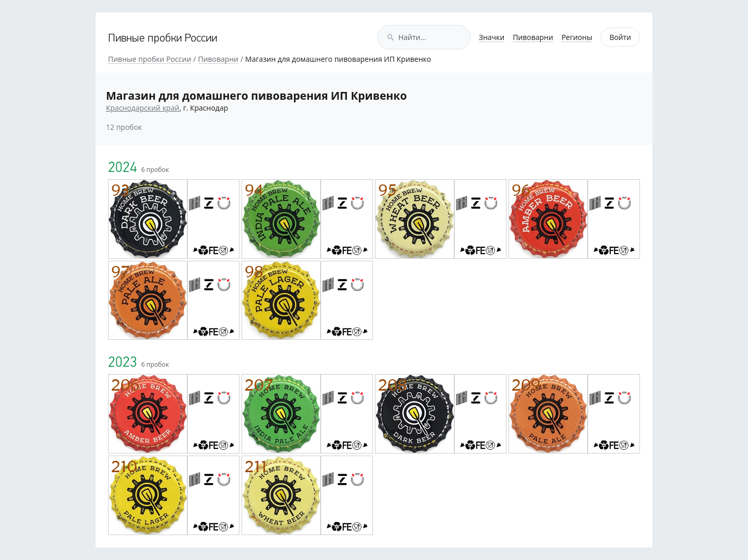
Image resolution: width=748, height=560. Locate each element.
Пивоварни (533, 37)
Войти (620, 37)
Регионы (577, 37)
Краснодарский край (143, 108)
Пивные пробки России (163, 39)
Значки (492, 37)
